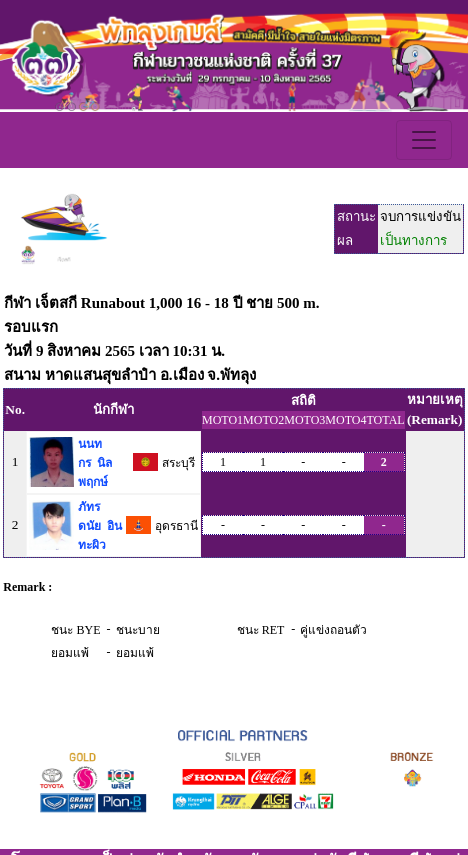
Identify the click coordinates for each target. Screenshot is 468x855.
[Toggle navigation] (424, 140)
